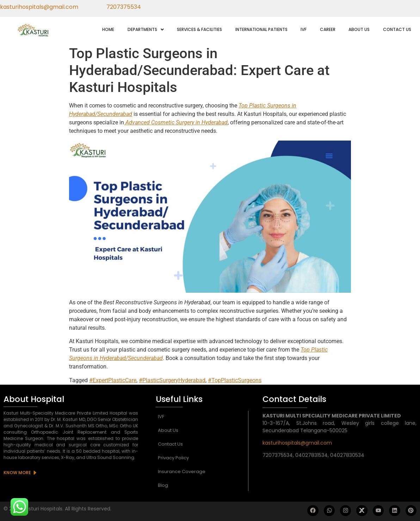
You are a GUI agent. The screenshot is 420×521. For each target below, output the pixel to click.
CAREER (328, 29)
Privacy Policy (173, 458)
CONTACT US (397, 29)
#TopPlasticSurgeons (235, 380)
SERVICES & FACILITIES (199, 29)
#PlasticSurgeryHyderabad (172, 380)
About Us (168, 430)
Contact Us (170, 444)
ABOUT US (359, 29)
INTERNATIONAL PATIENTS (261, 29)
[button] (146, 30)
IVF (304, 29)
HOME (108, 29)
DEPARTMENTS (146, 29)
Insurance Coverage (182, 472)
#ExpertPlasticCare (113, 380)
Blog (163, 485)
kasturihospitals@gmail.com (297, 443)
